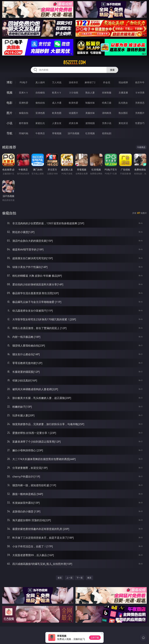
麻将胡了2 (90, 82)
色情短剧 (107, 133)
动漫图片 (73, 113)
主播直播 (123, 93)
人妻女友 (57, 123)
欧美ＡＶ (57, 93)
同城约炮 (24, 133)
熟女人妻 (90, 93)
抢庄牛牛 (140, 82)
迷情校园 (90, 123)
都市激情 (24, 123)
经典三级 (107, 103)
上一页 (69, 578)
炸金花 (107, 82)
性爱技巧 (140, 123)
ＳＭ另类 (140, 93)
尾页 (89, 578)
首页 (60, 578)
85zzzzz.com (74, 62)
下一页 (80, 578)
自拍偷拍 (40, 93)
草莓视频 (57, 133)
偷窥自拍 (24, 113)
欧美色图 (57, 113)
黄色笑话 (123, 123)
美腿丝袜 (90, 113)
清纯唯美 (107, 113)
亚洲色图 (40, 113)
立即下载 (95, 638)
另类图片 (140, 113)
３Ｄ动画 (73, 93)
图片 (9, 113)
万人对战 (57, 82)
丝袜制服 (107, 93)
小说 (9, 123)
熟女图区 (123, 113)
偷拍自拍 (40, 103)
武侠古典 (73, 123)
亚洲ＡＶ (24, 93)
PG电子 (23, 82)
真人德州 (40, 82)
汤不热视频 (73, 133)
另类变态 (140, 103)
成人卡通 (57, 103)
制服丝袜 (90, 103)
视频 (9, 92)
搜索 (112, 70)
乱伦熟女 (123, 103)
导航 (9, 133)
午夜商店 (40, 133)
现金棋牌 (123, 82)
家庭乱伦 (40, 123)
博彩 (9, 82)
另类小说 (107, 123)
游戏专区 (73, 82)
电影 (9, 103)
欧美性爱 (73, 103)
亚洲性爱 (24, 103)
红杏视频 (90, 133)
